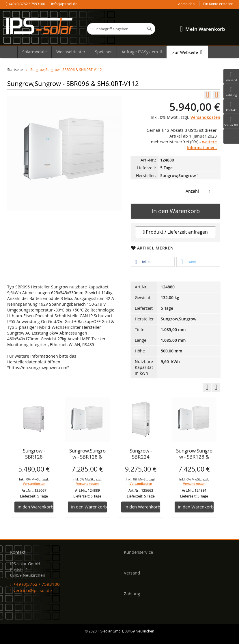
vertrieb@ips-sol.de (32, 590)
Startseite (15, 70)
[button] (153, 262)
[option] (34, 458)
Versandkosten (205, 117)
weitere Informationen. (202, 145)
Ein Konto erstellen (218, 4)
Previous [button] (207, 387)
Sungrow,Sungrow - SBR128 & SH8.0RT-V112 (87, 454)
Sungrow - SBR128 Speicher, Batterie (34, 454)
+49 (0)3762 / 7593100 (27, 4)
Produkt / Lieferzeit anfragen (176, 232)
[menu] (119, 52)
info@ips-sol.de (64, 4)
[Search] (150, 29)
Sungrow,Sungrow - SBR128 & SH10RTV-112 (194, 454)
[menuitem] (12, 52)
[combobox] (121, 29)
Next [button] (216, 387)
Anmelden (186, 4)
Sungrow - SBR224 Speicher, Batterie (141, 454)
